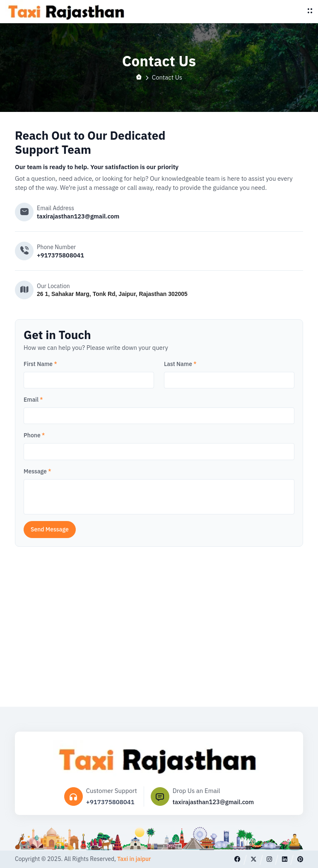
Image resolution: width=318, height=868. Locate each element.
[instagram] (269, 859)
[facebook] (237, 859)
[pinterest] (300, 859)
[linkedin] (284, 859)
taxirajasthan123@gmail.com (79, 216)
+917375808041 (61, 255)
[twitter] (253, 859)
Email (33, 400)
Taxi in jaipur (134, 859)
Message (37, 471)
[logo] (67, 12)
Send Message (50, 529)
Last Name (180, 364)
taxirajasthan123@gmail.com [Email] (213, 802)
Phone (34, 436)
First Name (40, 364)
